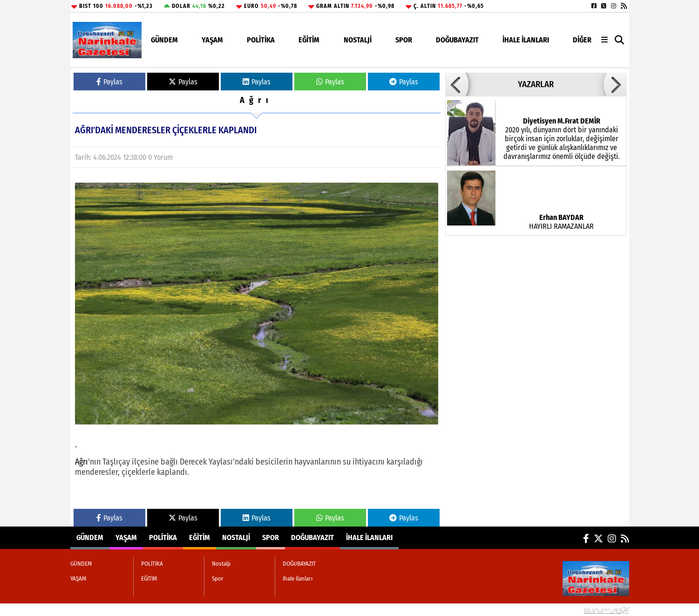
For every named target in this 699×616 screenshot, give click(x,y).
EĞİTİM (309, 40)
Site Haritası (93, 610)
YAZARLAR (536, 84)
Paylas (109, 82)
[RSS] (624, 6)
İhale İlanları (526, 40)
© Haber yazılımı (580, 610)
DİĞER (582, 40)
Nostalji (358, 40)
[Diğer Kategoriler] (604, 40)
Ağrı (256, 100)
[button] (620, 40)
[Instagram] (614, 6)
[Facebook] (594, 6)
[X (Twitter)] (604, 6)
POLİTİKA (261, 40)
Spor (404, 40)
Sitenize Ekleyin (143, 610)
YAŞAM (212, 40)
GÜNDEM (164, 40)
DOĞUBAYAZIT (457, 40)
